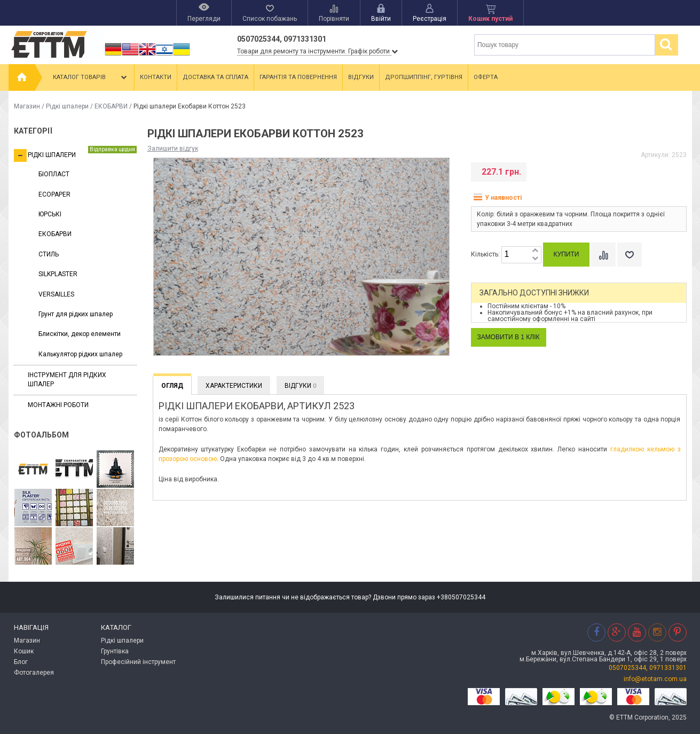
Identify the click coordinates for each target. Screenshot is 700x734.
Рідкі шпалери (67, 106)
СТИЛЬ (49, 254)
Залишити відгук (173, 149)
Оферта (486, 77)
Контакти (156, 77)
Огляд (172, 386)
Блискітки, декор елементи (80, 334)
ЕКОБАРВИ (111, 106)
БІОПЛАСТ (54, 174)
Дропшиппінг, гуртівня (424, 77)
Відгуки (361, 77)
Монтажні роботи (58, 405)
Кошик (24, 651)
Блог (21, 662)
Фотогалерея (34, 673)
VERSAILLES (56, 294)
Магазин (27, 106)
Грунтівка (115, 651)
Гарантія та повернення (298, 77)
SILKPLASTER (58, 274)
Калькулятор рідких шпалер (80, 354)
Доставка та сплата (215, 77)
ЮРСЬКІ (50, 214)
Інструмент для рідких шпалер (67, 380)
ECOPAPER (54, 194)
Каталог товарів (91, 77)
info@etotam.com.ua (655, 679)
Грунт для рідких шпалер (76, 314)
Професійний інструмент (138, 662)
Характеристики (234, 386)
